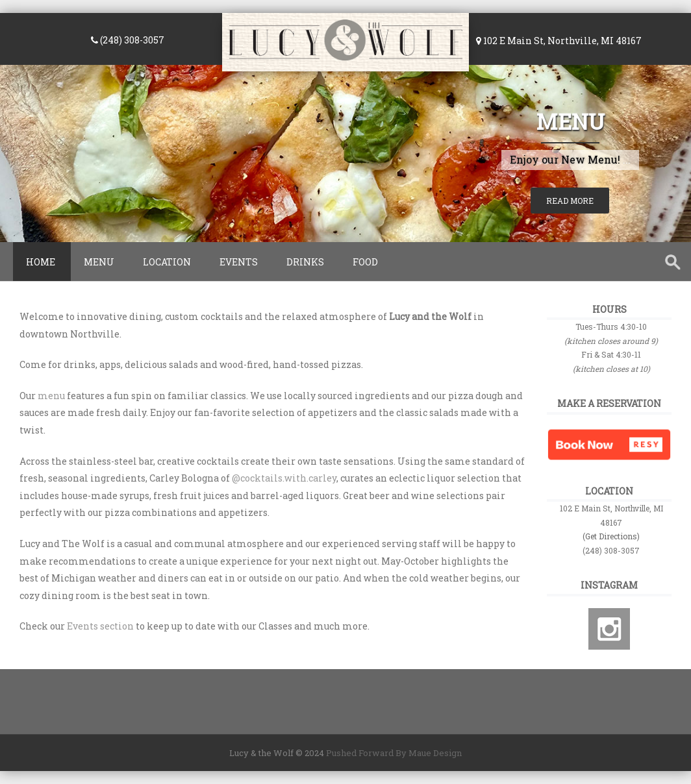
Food (365, 262)
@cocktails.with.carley (284, 478)
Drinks (305, 262)
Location (167, 262)
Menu (570, 121)
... (627, 159)
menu (51, 396)
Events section (100, 626)
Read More (570, 201)
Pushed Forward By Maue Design (393, 753)
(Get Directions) (611, 536)
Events (239, 262)
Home (41, 262)
